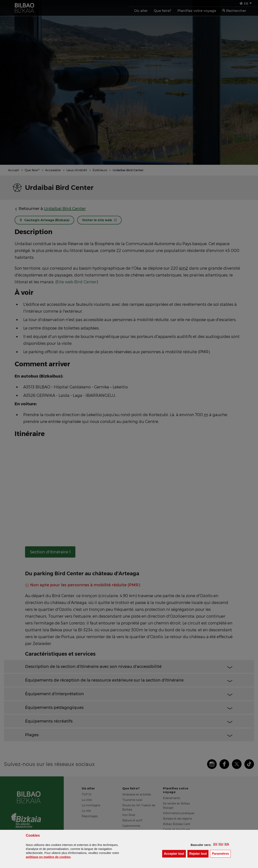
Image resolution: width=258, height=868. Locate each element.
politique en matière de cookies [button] (48, 857)
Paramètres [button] (221, 853)
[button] (215, 844)
